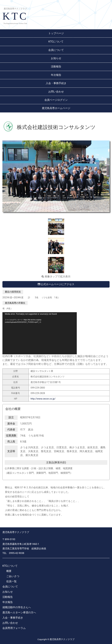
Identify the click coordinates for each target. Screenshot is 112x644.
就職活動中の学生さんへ (17, 607)
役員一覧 (11, 581)
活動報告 (56, 67)
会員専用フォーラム (14, 628)
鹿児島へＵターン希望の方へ (19, 612)
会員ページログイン (56, 100)
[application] (40, 333)
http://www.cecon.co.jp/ (43, 399)
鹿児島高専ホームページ (56, 108)
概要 (9, 571)
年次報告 (56, 75)
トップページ (56, 33)
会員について (56, 50)
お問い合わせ (56, 92)
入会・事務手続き (56, 83)
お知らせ (56, 58)
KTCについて (56, 42)
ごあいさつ (13, 576)
